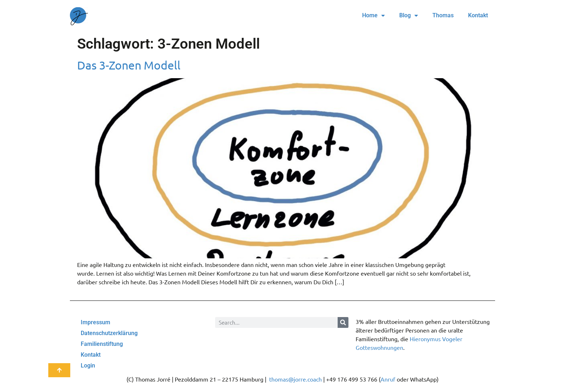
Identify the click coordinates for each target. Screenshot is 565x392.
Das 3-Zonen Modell (129, 65)
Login (88, 366)
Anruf (388, 379)
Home (373, 15)
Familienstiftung (102, 344)
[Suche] (343, 322)
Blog (409, 15)
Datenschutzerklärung (109, 333)
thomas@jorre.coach (295, 379)
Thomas (443, 15)
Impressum (95, 322)
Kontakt (478, 15)
